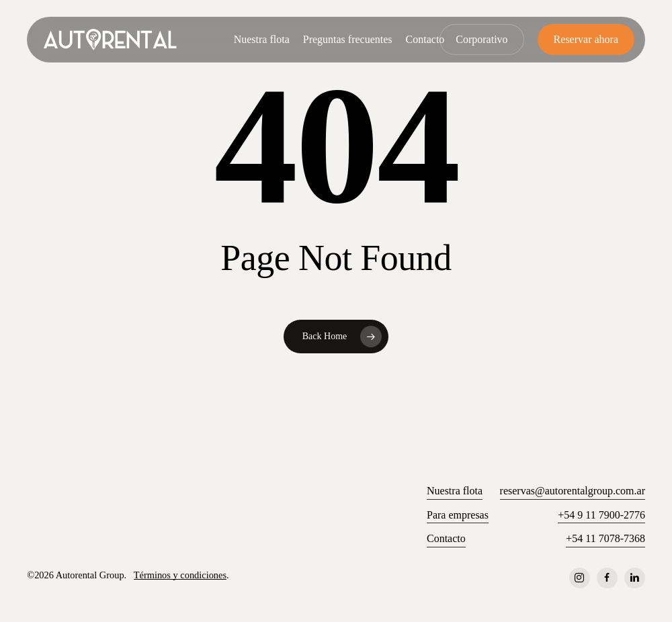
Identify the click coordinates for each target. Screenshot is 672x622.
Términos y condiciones (180, 575)
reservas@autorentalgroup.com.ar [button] (573, 491)
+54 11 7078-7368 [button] (605, 538)
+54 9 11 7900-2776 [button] (601, 515)
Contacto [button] (446, 538)
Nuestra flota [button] (455, 491)
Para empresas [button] (458, 515)
